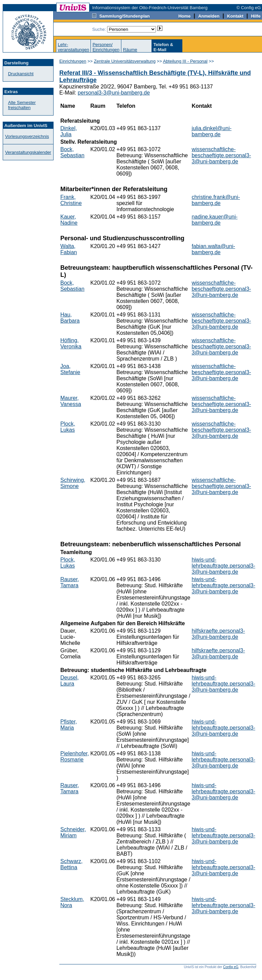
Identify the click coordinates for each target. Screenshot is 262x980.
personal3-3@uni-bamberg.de (114, 93)
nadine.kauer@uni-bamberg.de (214, 220)
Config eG (231, 967)
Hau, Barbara (70, 318)
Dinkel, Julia (69, 131)
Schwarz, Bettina (72, 864)
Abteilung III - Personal (185, 61)
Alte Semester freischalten (22, 105)
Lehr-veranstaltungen (73, 47)
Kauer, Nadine (69, 220)
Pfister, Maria (69, 725)
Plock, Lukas (68, 427)
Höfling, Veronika (71, 343)
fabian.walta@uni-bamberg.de (213, 249)
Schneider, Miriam (73, 832)
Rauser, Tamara (70, 582)
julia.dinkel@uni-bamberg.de (211, 131)
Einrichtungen (73, 61)
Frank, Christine (71, 200)
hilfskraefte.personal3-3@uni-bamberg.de (218, 634)
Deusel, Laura (69, 681)
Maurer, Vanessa (71, 401)
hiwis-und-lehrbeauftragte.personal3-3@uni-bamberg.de (223, 566)
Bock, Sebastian (72, 152)
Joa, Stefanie (70, 369)
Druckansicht (21, 74)
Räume (130, 50)
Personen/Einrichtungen (106, 47)
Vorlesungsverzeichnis (27, 136)
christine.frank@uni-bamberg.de (216, 200)
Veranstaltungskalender (28, 152)
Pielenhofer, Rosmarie (75, 757)
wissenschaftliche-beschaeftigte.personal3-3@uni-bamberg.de (221, 155)
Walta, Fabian (69, 249)
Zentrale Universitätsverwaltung (125, 61)
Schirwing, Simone (73, 483)
